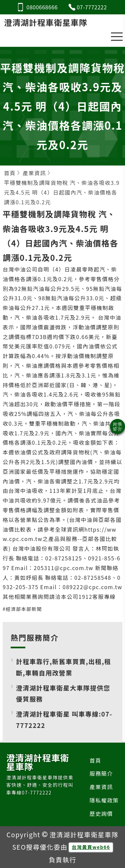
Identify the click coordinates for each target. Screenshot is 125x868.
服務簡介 (101, 773)
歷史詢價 (101, 813)
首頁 (95, 760)
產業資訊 (101, 787)
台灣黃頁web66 (91, 847)
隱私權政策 (104, 800)
